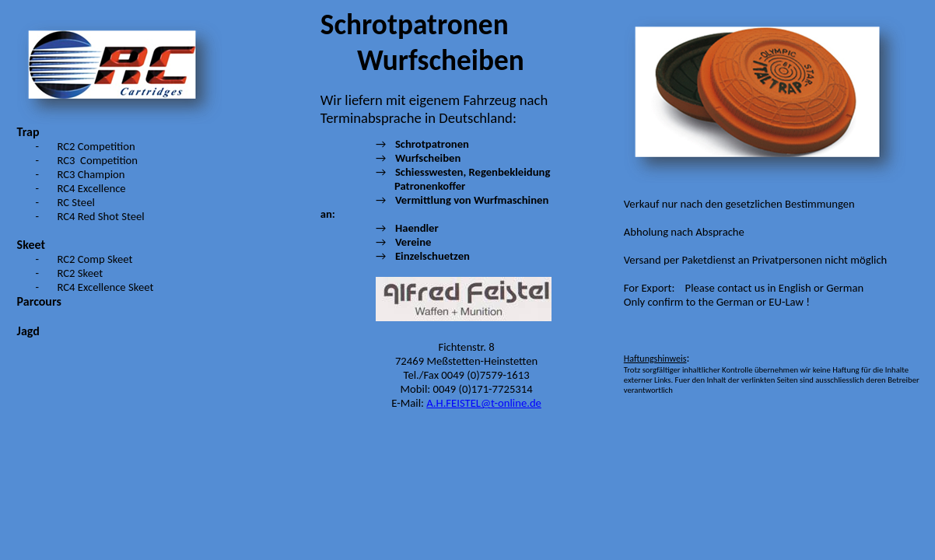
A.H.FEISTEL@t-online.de (484, 403)
